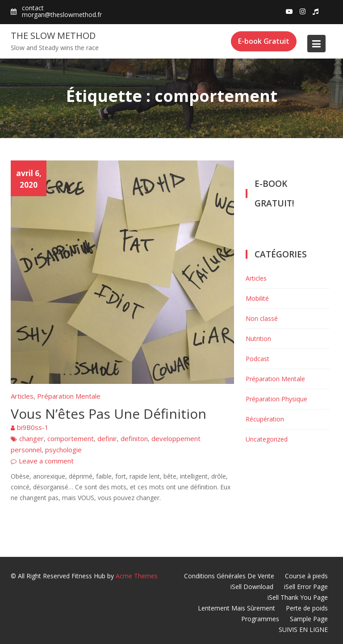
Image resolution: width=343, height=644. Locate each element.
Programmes (260, 619)
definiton (134, 438)
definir (107, 438)
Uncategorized (267, 439)
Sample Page (309, 619)
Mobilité (257, 298)
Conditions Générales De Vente (229, 576)
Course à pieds (306, 576)
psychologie (63, 450)
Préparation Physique (276, 399)
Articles (22, 396)
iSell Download (252, 587)
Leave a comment (46, 461)
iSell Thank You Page (298, 597)
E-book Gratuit (264, 41)
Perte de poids (307, 608)
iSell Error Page (306, 587)
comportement (71, 438)
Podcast (257, 359)
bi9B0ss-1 (33, 427)
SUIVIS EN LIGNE (303, 629)
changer (31, 438)
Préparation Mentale (69, 396)
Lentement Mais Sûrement (236, 608)
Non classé (262, 318)
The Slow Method (53, 36)
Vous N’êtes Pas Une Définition (109, 414)
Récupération (265, 419)
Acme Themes (137, 576)
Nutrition (258, 339)
